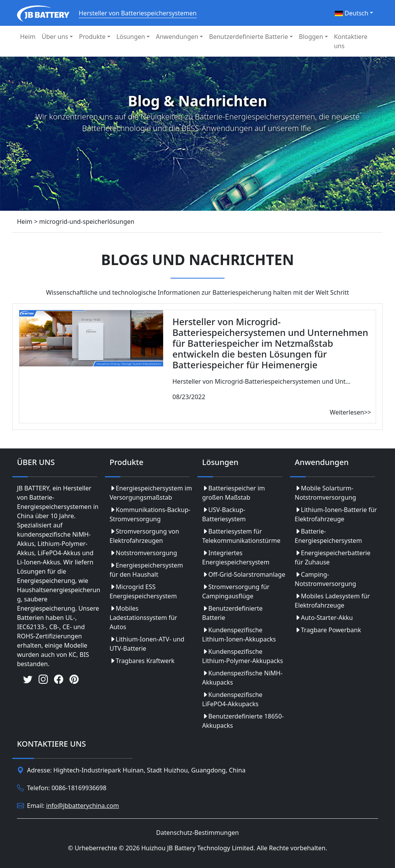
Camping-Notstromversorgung (325, 579)
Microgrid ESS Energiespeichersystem (143, 591)
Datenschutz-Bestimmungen (197, 833)
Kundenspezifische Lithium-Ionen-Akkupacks (239, 635)
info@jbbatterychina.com (83, 806)
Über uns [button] (55, 37)
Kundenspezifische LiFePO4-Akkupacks (232, 699)
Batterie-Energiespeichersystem (328, 536)
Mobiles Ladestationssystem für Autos (143, 618)
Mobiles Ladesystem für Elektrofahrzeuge (332, 601)
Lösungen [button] (131, 37)
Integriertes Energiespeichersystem (236, 557)
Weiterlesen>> (350, 412)
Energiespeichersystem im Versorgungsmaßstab (151, 493)
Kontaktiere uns (351, 41)
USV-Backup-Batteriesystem (224, 514)
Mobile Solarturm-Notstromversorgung (325, 493)
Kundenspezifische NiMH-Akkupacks (242, 678)
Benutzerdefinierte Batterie (232, 613)
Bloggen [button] (311, 37)
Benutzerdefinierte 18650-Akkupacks (243, 721)
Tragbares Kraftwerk (142, 661)
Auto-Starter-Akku (324, 618)
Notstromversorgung (143, 553)
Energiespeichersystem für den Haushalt (146, 570)
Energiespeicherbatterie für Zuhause (333, 557)
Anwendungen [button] (177, 37)
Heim (28, 37)
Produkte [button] (92, 37)
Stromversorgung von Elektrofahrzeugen (144, 536)
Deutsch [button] (352, 13)
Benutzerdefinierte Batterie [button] (249, 37)
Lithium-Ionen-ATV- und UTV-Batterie (147, 644)
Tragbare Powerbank (328, 630)
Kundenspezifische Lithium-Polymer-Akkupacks (243, 656)
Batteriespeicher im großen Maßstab (234, 493)
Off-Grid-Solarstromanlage (244, 574)
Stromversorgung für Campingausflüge (236, 591)
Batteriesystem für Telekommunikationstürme (241, 536)
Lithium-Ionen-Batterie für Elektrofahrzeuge (336, 514)
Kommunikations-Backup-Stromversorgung (150, 514)
